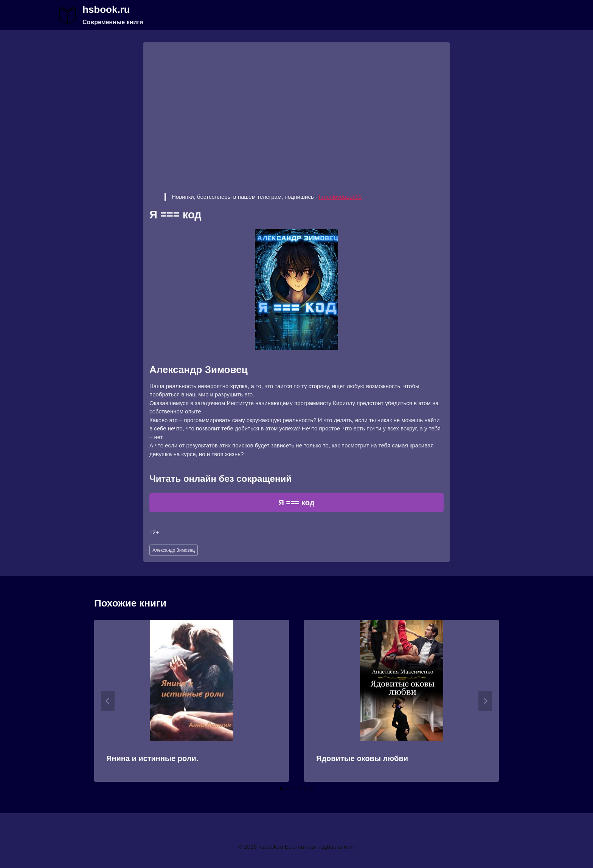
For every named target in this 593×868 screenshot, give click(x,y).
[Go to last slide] (108, 701)
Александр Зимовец (174, 550)
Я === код (297, 503)
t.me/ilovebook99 (340, 197)
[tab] (281, 789)
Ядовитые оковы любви (362, 758)
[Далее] (485, 701)
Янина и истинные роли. (152, 758)
